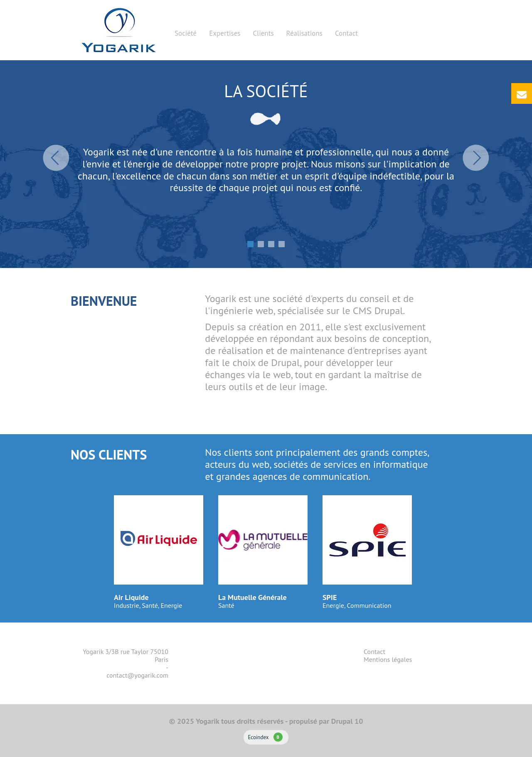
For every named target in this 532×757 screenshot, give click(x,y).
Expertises (225, 33)
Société (186, 33)
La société (266, 91)
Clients (263, 33)
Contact (346, 33)
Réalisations (304, 33)
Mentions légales (388, 659)
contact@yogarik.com (137, 675)
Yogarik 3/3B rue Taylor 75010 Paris (126, 655)
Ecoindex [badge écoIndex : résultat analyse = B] (265, 737)
